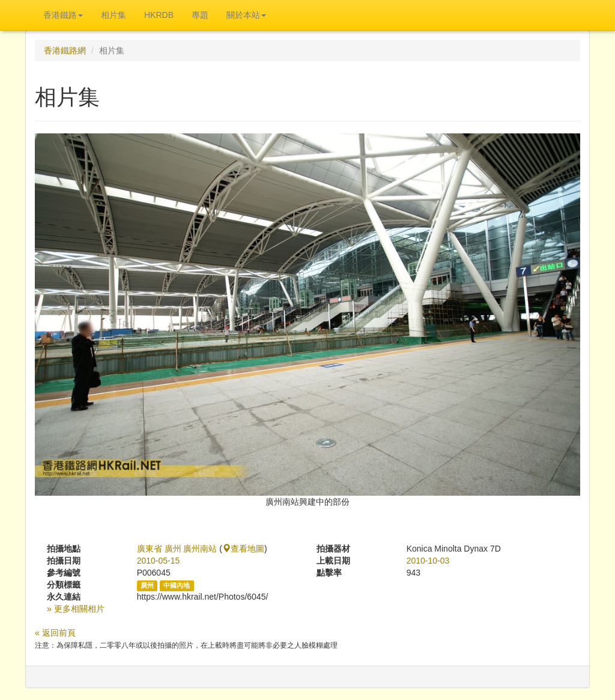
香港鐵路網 (65, 50)
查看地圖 (243, 549)
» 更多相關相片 (76, 609)
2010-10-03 (428, 561)
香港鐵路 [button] (63, 15)
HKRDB (159, 15)
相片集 (114, 15)
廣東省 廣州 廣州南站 (177, 549)
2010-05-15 (159, 561)
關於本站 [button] (246, 15)
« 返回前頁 (55, 633)
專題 (200, 15)
